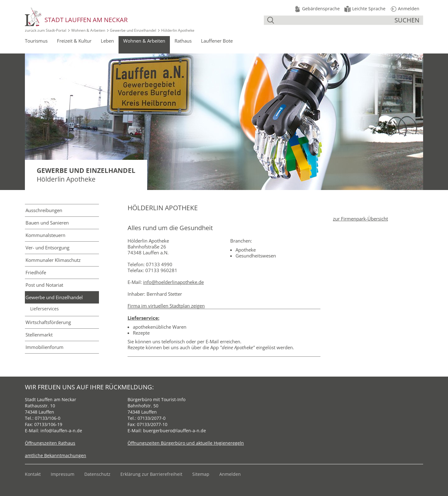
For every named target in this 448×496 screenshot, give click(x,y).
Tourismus (36, 41)
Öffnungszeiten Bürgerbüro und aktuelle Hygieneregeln (186, 443)
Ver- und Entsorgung (47, 248)
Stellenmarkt (39, 335)
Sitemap (201, 474)
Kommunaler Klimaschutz (53, 260)
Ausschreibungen (44, 210)
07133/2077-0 (152, 418)
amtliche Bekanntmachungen (56, 455)
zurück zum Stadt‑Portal (46, 30)
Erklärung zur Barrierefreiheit (151, 474)
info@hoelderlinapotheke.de (173, 282)
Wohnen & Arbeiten (88, 30)
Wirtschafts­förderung (48, 322)
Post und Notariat (44, 285)
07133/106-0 (48, 418)
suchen (407, 20)
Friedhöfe (36, 272)
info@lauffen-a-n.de (61, 431)
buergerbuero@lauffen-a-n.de (175, 431)
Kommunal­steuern (45, 235)
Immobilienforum (44, 347)
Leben (107, 41)
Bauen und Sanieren (47, 223)
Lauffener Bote (217, 41)
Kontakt (33, 474)
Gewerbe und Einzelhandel (133, 30)
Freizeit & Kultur (74, 41)
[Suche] (335, 20)
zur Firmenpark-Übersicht (360, 219)
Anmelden (230, 474)
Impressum (63, 474)
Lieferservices (44, 309)
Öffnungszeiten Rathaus (50, 443)
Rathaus (183, 41)
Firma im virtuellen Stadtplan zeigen (166, 306)
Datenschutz (97, 474)
